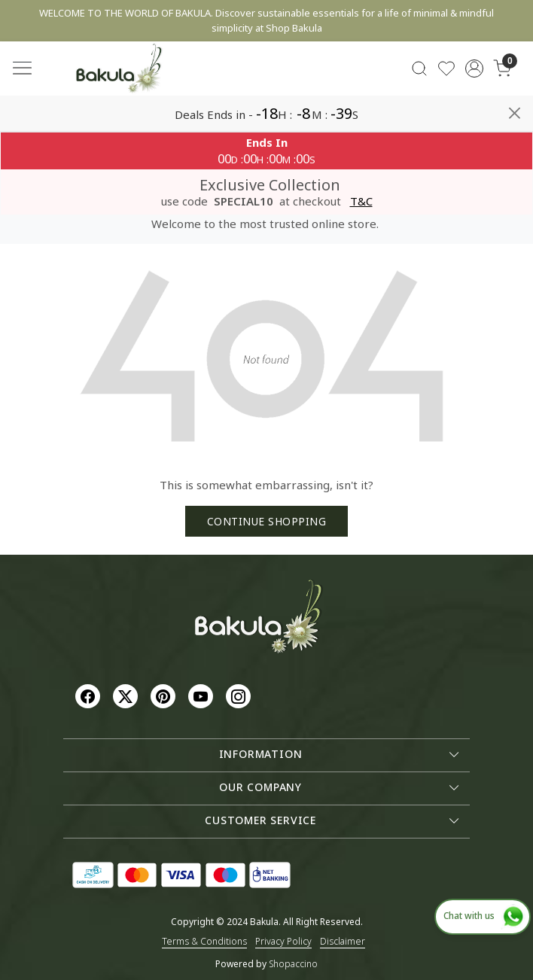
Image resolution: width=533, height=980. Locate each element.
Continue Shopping (267, 521)
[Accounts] (475, 68)
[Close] (515, 113)
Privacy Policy (283, 941)
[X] (127, 695)
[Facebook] (90, 695)
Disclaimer (343, 941)
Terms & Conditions (204, 941)
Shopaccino (293, 964)
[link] (419, 69)
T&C (361, 201)
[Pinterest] (165, 695)
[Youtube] (203, 695)
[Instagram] (240, 695)
